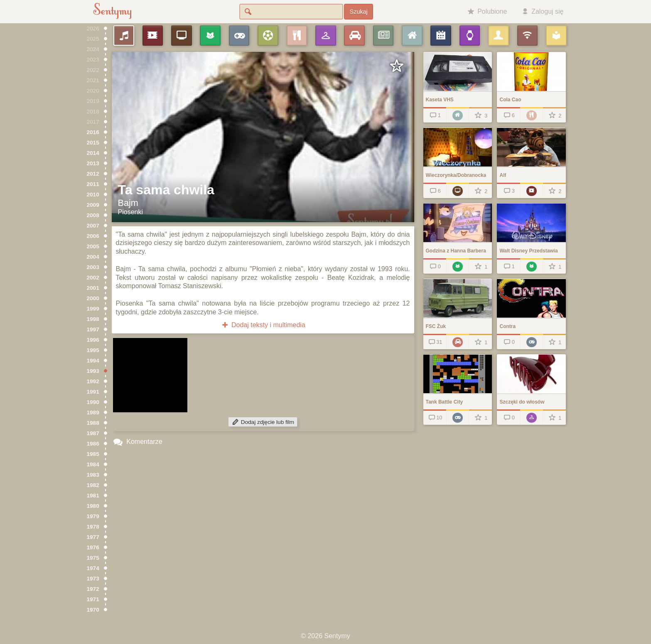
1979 (93, 516)
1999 (93, 309)
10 (435, 417)
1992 (93, 381)
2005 (93, 246)
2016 (93, 132)
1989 (93, 413)
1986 (93, 444)
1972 (93, 589)
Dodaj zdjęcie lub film (263, 422)
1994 (93, 361)
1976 (93, 547)
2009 (93, 205)
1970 (93, 610)
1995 (93, 350)
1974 (93, 568)
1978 (93, 527)
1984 (93, 464)
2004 (93, 257)
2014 (93, 153)
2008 (93, 215)
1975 (93, 558)
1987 (93, 433)
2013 (93, 163)
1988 (93, 423)
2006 (93, 236)
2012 (93, 174)
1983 (93, 475)
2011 (93, 184)
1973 (93, 579)
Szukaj (359, 12)
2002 (93, 278)
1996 (93, 340)
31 (435, 342)
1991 (93, 392)
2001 (93, 288)
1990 (93, 402)
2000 (93, 298)
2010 (93, 195)
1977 (93, 537)
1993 (93, 371)
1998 (93, 319)
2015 (93, 143)
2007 (93, 226)
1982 (93, 485)
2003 (93, 267)
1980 (93, 506)
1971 (93, 599)
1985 (93, 454)
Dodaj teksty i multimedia (263, 325)
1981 (93, 496)
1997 (93, 329)
